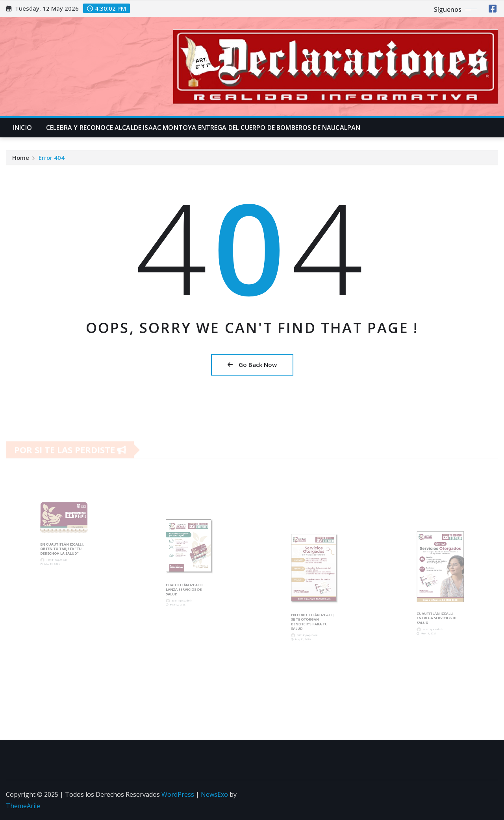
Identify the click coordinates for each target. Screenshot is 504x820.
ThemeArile (23, 806)
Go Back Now (252, 365)
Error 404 (52, 160)
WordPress (178, 794)
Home (21, 160)
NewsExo (214, 794)
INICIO (22, 128)
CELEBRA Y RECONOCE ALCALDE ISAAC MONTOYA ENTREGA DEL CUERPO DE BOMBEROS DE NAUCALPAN (203, 128)
